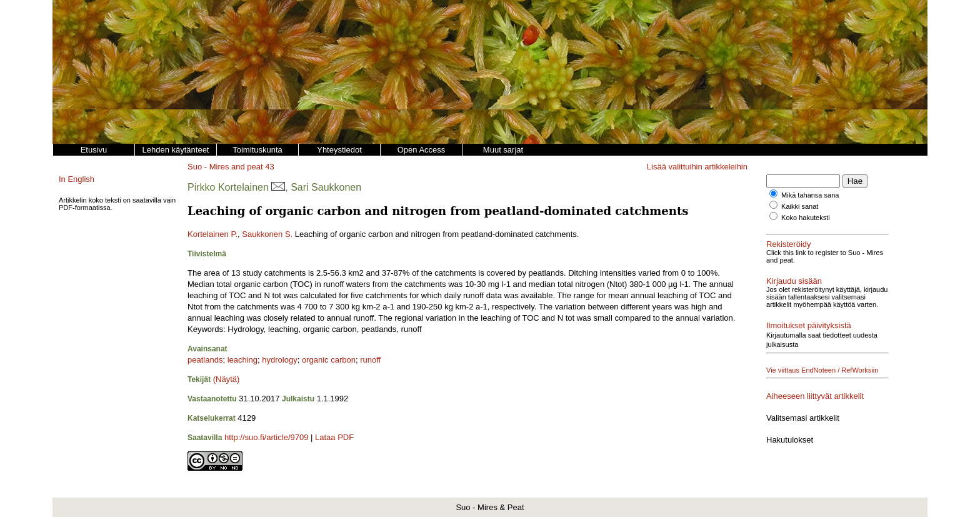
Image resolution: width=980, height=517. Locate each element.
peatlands (205, 360)
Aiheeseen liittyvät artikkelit (815, 396)
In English (77, 179)
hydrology (279, 360)
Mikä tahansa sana (810, 195)
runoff (370, 360)
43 (269, 167)
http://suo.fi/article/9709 (266, 437)
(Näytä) (227, 379)
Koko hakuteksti (806, 218)
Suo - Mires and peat (225, 167)
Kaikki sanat (800, 206)
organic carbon (329, 360)
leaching (242, 360)
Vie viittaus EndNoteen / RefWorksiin (822, 370)
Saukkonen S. (267, 234)
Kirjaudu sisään (794, 281)
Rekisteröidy (789, 244)
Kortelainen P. (212, 234)
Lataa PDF (334, 437)
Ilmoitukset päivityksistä (809, 325)
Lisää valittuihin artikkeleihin (697, 167)
